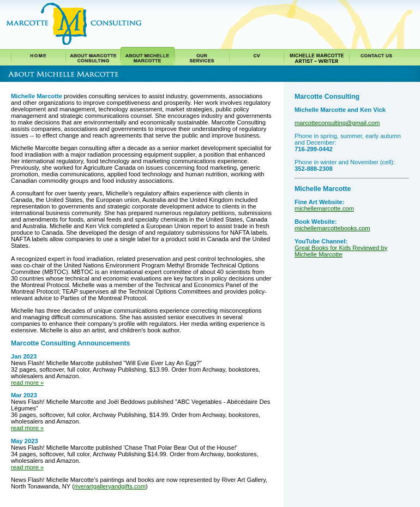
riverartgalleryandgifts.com (110, 486)
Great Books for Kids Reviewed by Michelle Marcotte (341, 251)
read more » (27, 383)
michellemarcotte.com (324, 208)
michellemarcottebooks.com (332, 228)
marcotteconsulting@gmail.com (337, 123)
